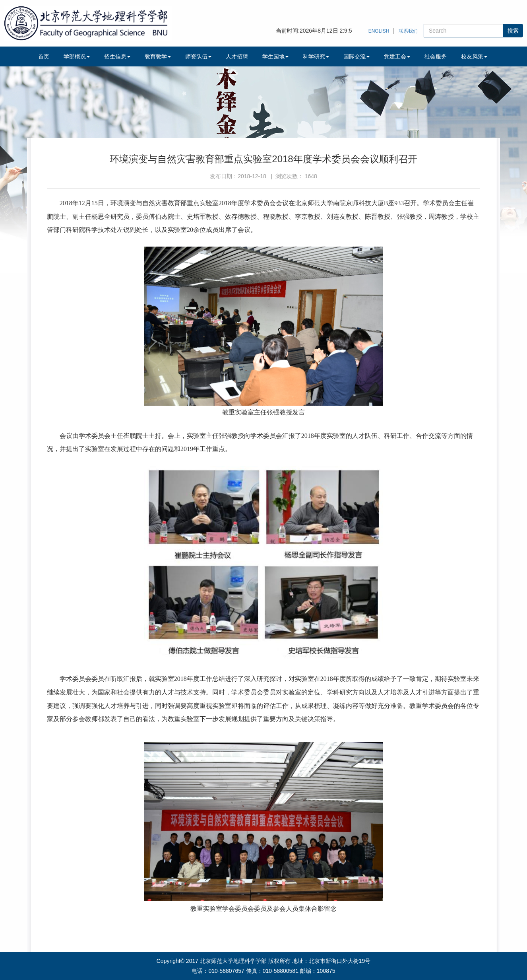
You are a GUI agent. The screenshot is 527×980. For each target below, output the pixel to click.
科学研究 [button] (316, 56)
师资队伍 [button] (198, 56)
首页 (44, 56)
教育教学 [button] (158, 56)
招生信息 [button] (117, 56)
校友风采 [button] (474, 56)
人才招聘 (237, 56)
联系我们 (408, 31)
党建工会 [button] (397, 56)
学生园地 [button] (275, 56)
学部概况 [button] (77, 56)
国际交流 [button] (356, 56)
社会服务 (436, 56)
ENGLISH (379, 31)
